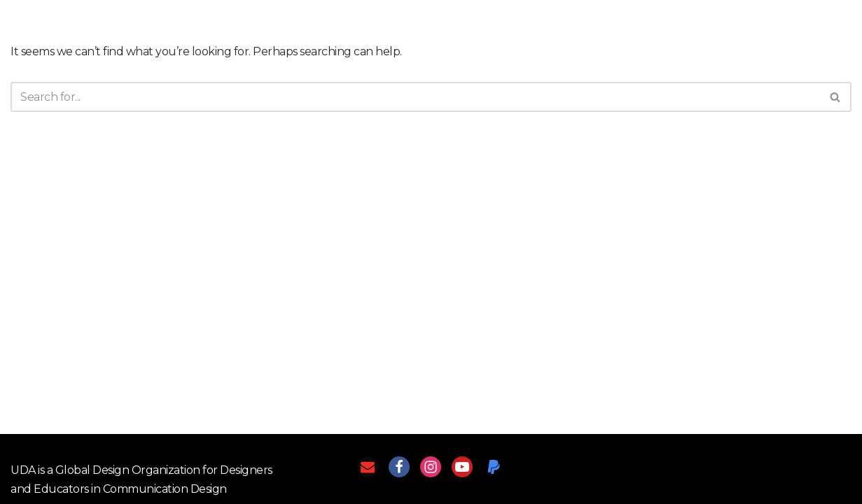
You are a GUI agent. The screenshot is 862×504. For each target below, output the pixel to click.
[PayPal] (494, 467)
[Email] (368, 467)
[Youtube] (462, 467)
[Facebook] (399, 467)
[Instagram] (431, 467)
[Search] (415, 97)
